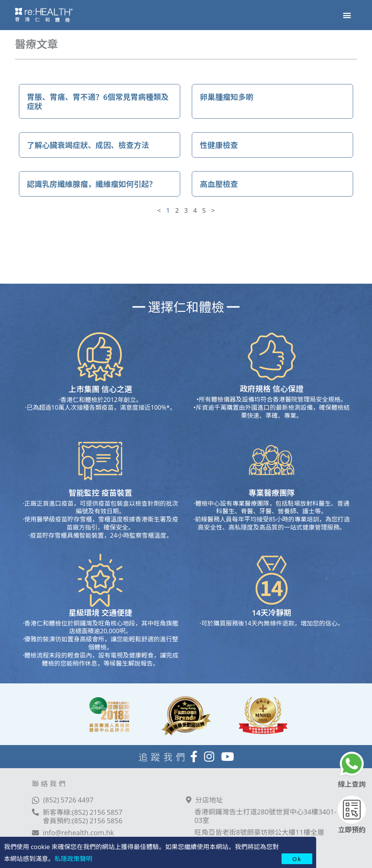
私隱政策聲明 (73, 858)
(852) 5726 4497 (69, 799)
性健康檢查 (219, 145)
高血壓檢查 (219, 184)
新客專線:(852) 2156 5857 (83, 812)
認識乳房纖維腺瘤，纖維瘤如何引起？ (92, 184)
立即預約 (352, 829)
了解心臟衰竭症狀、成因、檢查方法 (89, 145)
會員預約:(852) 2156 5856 (83, 820)
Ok (297, 859)
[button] (347, 15)
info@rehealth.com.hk (79, 833)
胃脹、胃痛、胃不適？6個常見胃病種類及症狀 (98, 101)
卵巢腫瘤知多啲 (227, 97)
